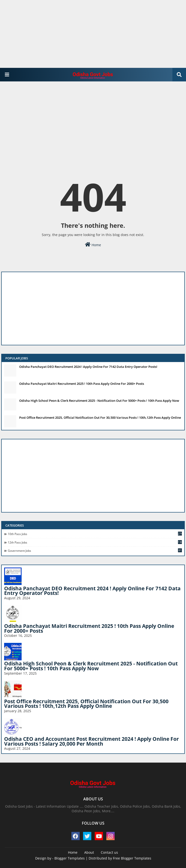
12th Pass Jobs (95, 542)
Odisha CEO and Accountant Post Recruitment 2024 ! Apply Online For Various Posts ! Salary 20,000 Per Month (92, 741)
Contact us (109, 852)
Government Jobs (95, 551)
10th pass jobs (95, 534)
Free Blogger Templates (132, 858)
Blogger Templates (70, 858)
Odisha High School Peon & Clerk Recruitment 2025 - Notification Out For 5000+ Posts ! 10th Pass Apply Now (99, 401)
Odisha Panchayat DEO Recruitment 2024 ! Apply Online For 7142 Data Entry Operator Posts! (88, 367)
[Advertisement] (91, 34)
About (89, 852)
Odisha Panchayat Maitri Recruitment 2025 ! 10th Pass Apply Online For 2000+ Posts (82, 384)
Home (93, 245)
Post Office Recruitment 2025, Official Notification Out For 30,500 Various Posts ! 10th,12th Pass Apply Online (100, 418)
